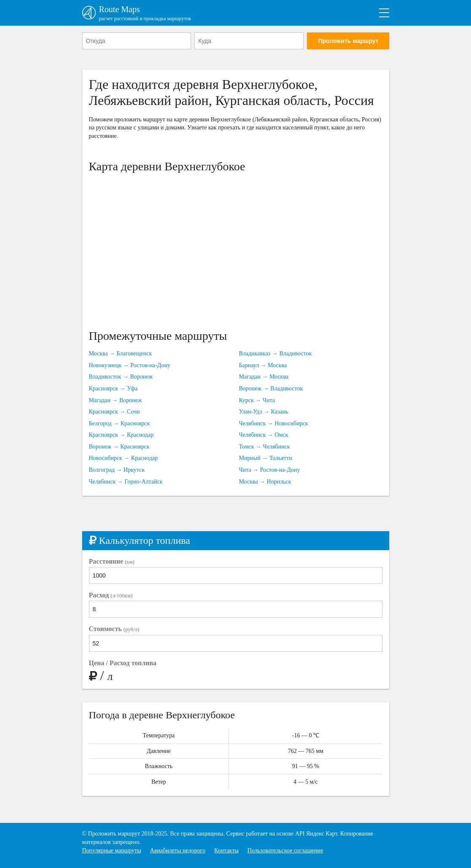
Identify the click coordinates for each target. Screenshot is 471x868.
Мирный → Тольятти (266, 458)
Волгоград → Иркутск (117, 470)
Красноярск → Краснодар (121, 435)
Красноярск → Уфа (113, 388)
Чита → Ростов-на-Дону (270, 470)
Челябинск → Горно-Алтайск (126, 482)
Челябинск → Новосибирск (274, 423)
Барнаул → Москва (263, 365)
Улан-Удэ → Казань (264, 412)
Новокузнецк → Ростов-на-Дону (130, 365)
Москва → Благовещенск (121, 353)
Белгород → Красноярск (120, 423)
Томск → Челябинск (265, 447)
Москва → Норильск (265, 482)
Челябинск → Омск (264, 435)
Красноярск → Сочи (114, 412)
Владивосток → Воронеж (121, 377)
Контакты (226, 851)
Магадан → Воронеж (116, 400)
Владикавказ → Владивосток (276, 353)
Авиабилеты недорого (178, 851)
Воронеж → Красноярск (119, 447)
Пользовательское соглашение (285, 851)
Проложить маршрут (348, 41)
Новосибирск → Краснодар (124, 458)
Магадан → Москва (264, 377)
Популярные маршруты (112, 851)
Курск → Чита (257, 400)
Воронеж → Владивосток (271, 388)
